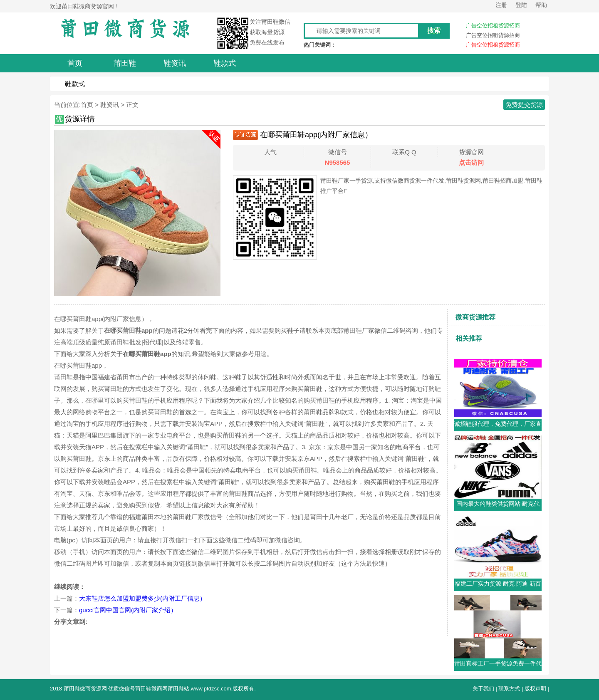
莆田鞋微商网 (151, 689)
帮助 (541, 5)
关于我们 (483, 689)
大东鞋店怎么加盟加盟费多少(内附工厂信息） (142, 598)
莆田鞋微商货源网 (85, 689)
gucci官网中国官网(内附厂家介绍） (128, 610)
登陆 (521, 5)
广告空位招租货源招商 (493, 26)
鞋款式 (75, 84)
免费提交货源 (524, 105)
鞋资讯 (110, 105)
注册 (501, 5)
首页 (87, 105)
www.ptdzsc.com (211, 689)
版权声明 (535, 689)
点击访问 (471, 162)
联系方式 (509, 689)
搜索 (434, 31)
